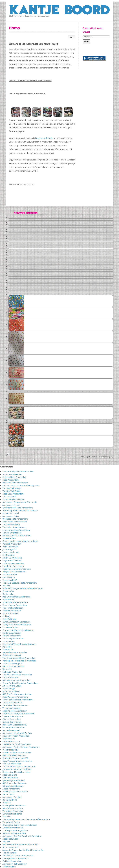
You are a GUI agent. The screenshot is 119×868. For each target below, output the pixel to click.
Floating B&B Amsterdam (14, 805)
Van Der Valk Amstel (12, 488)
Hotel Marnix (8, 599)
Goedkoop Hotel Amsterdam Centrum (20, 510)
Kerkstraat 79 (9, 577)
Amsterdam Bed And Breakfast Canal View (22, 836)
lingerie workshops (44, 138)
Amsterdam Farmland (12, 797)
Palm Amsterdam (10, 547)
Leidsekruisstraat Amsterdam (16, 530)
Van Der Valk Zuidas (12, 491)
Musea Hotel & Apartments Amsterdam (21, 844)
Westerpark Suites (11, 822)
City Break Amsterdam (13, 716)
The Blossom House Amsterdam (17, 675)
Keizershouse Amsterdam (15, 605)
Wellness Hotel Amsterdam (15, 519)
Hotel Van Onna (10, 775)
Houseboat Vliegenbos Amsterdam (19, 644)
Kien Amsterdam (10, 778)
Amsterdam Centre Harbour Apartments (21, 747)
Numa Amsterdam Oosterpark (16, 622)
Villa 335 (6, 842)
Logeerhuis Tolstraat (12, 561)
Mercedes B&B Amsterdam (15, 652)
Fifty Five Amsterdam (12, 764)
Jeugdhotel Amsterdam (13, 566)
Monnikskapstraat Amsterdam (16, 535)
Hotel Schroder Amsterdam (15, 602)
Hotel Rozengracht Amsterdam (17, 569)
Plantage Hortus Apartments (16, 858)
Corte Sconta (8, 641)
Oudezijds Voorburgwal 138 (15, 758)
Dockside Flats (9, 538)
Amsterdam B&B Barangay (14, 864)
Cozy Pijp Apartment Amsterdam (17, 761)
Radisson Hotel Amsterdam (15, 483)
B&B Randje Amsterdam (13, 780)
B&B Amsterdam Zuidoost (14, 783)
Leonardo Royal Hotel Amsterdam (18, 471)
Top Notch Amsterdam (13, 702)
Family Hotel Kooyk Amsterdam (17, 625)
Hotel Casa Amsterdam (13, 494)
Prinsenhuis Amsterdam (14, 727)
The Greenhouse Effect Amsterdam (19, 658)
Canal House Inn (10, 677)
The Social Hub (9, 497)
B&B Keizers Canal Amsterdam (17, 680)
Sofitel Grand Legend (12, 663)
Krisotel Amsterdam (12, 719)
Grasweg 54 (8, 591)
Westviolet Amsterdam (13, 811)
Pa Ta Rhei (7, 647)
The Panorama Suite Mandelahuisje (19, 766)
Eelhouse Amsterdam (12, 672)
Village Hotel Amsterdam (14, 572)
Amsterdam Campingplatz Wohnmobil (20, 502)
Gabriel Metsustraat (12, 655)
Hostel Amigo (9, 689)
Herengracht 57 (10, 580)
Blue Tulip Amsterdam (13, 808)
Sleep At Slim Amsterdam (14, 833)
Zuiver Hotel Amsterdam (14, 499)
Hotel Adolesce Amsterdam (15, 697)
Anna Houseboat (10, 847)
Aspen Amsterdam (11, 789)
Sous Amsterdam (10, 613)
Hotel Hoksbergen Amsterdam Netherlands (23, 588)
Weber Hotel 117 (10, 750)
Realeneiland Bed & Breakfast (16, 772)
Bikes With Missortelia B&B (15, 725)
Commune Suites (10, 627)
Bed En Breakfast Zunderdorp (16, 597)
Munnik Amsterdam (12, 636)
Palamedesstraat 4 (11, 741)
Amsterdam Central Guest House (18, 855)
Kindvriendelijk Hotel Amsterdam (18, 508)
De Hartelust (8, 794)
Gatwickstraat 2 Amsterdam (15, 791)
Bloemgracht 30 (10, 800)
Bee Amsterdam (10, 574)
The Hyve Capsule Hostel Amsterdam (20, 583)
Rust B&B (7, 803)
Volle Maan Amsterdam (13, 563)
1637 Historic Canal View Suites (17, 744)
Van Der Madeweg (11, 524)
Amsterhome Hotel (11, 730)
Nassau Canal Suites (12, 722)
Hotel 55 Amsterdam (12, 611)
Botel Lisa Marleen (11, 691)
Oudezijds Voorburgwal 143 (15, 830)
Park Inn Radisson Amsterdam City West (21, 485)
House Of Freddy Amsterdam (16, 736)
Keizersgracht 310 (11, 552)
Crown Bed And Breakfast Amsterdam (20, 683)
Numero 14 (8, 650)
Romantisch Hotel (11, 513)
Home (14, 28)
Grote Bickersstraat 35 (13, 828)
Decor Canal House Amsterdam (17, 753)
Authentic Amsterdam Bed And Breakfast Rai (23, 850)
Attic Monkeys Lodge (12, 686)
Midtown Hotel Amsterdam (15, 711)
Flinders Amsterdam (12, 633)
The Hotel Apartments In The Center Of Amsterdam (26, 819)
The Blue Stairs (9, 853)
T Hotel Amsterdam (11, 708)
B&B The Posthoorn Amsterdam (17, 694)
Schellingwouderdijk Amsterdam (18, 700)
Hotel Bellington (10, 619)
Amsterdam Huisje (11, 516)
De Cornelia (8, 594)
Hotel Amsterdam (11, 480)
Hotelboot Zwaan (10, 839)
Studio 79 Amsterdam (12, 558)
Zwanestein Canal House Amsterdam (20, 825)
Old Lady (6, 616)
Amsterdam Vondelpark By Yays (17, 733)
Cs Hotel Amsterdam (12, 861)
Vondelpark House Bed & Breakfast (19, 661)
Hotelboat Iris (9, 739)
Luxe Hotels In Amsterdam (15, 522)
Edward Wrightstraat (12, 533)
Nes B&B (7, 817)
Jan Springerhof (10, 549)
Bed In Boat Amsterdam (13, 666)
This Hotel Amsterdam (13, 608)
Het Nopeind (8, 555)
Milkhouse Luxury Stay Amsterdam (18, 714)
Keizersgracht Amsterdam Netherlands (20, 541)
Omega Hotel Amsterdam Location (18, 630)
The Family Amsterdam (13, 638)
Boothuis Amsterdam (12, 474)
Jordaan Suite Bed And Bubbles (17, 769)
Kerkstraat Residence (12, 814)
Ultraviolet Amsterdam (13, 786)
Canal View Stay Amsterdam (15, 705)
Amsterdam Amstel (11, 505)
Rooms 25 (7, 669)
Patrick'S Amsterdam (12, 544)
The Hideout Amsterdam (14, 527)
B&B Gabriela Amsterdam (14, 755)
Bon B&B (7, 586)
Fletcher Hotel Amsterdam (14, 477)
